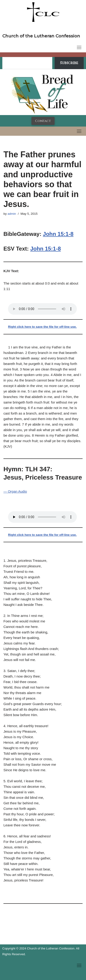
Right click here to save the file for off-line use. (42, 327)
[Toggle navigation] (79, 47)
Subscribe (69, 63)
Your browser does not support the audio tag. (42, 309)
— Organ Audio (15, 491)
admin (12, 214)
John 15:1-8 (58, 234)
